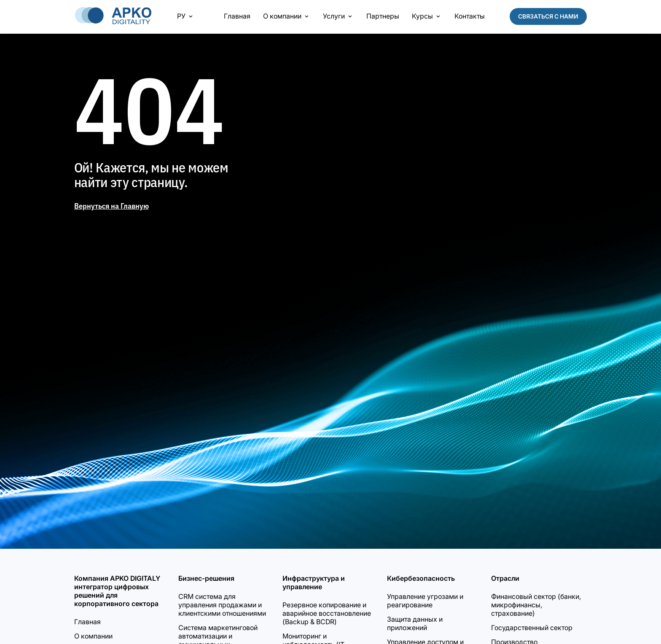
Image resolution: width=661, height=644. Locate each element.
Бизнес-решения (206, 578)
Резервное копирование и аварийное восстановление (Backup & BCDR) (327, 613)
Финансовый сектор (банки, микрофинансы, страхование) (536, 605)
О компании (287, 16)
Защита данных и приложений (415, 623)
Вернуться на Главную (112, 206)
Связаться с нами (548, 16)
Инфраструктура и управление (314, 582)
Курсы (427, 16)
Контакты (470, 16)
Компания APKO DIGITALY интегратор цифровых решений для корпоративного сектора (117, 591)
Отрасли (505, 578)
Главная (237, 16)
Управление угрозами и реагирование (425, 601)
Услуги (338, 16)
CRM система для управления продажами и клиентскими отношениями (222, 605)
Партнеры (383, 16)
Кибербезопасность (421, 578)
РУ (186, 16)
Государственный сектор (532, 628)
